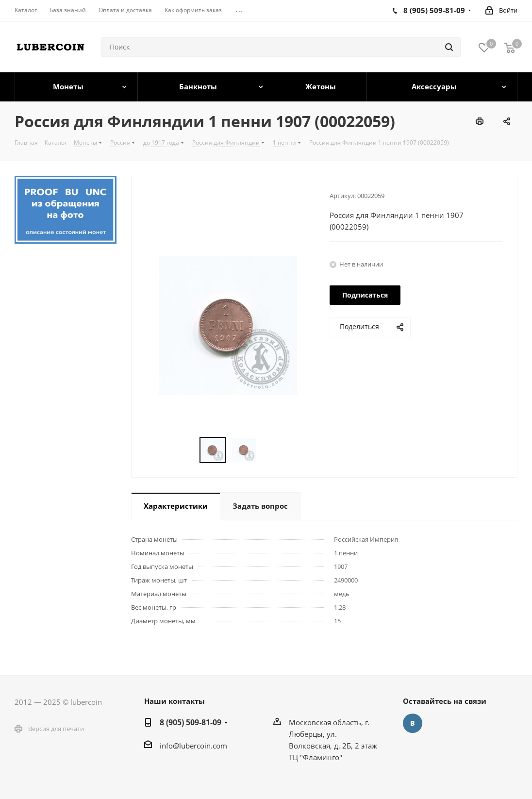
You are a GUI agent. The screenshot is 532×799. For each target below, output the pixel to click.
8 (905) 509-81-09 (191, 722)
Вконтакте (413, 723)
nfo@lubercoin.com (194, 746)
